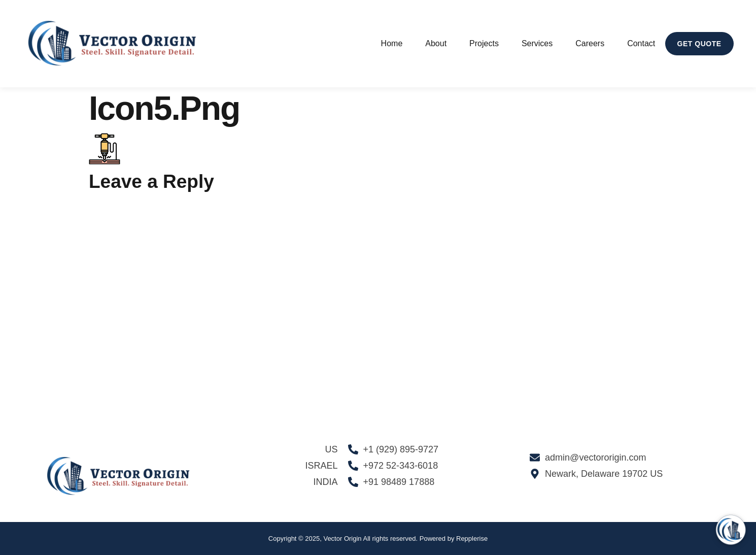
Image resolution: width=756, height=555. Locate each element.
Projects (484, 43)
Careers (590, 43)
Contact (641, 43)
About (436, 43)
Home (392, 43)
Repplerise (472, 538)
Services (537, 43)
